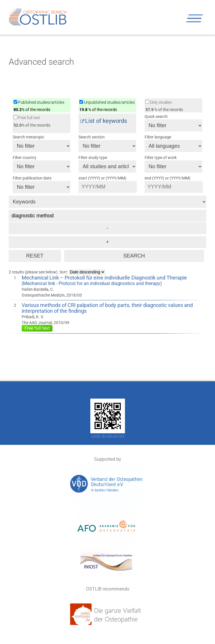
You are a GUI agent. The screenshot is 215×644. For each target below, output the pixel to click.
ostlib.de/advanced (108, 436)
